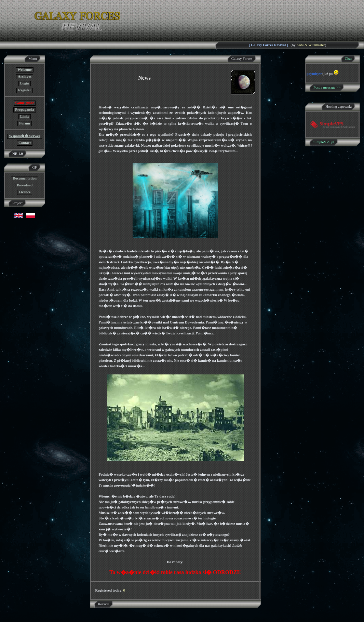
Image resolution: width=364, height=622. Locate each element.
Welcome (24, 70)
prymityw (314, 74)
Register (25, 90)
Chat (348, 59)
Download (25, 185)
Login (25, 83)
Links (25, 116)
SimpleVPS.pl (324, 142)
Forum (24, 123)
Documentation (25, 178)
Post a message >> (327, 87)
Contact (25, 143)
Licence (25, 192)
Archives (25, 76)
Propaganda (24, 110)
